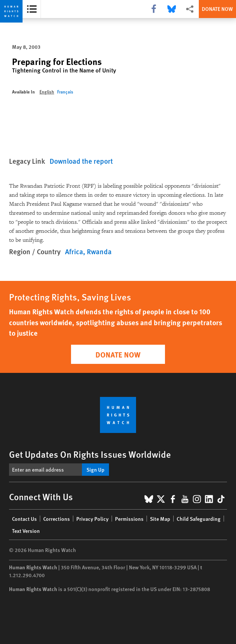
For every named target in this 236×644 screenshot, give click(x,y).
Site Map (160, 519)
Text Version (26, 531)
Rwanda (99, 251)
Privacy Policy (92, 519)
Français (65, 92)
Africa (74, 251)
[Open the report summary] (32, 9)
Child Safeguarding (199, 519)
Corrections (57, 519)
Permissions (129, 519)
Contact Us (24, 519)
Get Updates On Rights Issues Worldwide (90, 454)
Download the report (81, 161)
